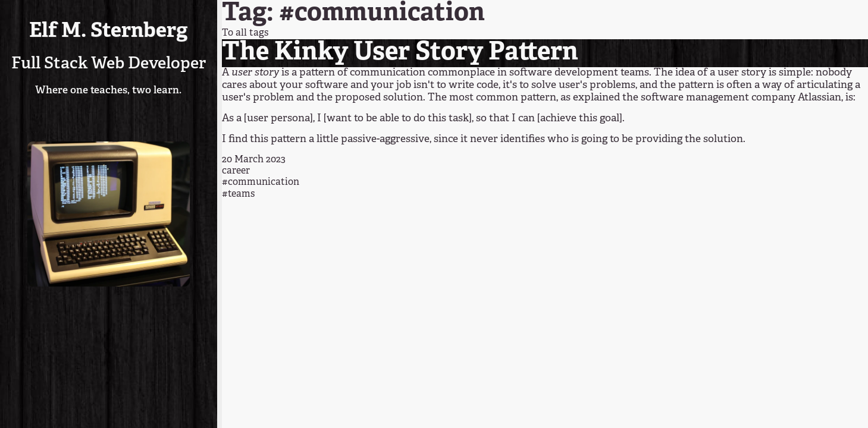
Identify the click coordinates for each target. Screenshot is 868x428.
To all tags (245, 33)
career (236, 171)
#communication (261, 182)
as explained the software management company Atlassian (701, 98)
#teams (238, 194)
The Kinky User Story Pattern (400, 53)
